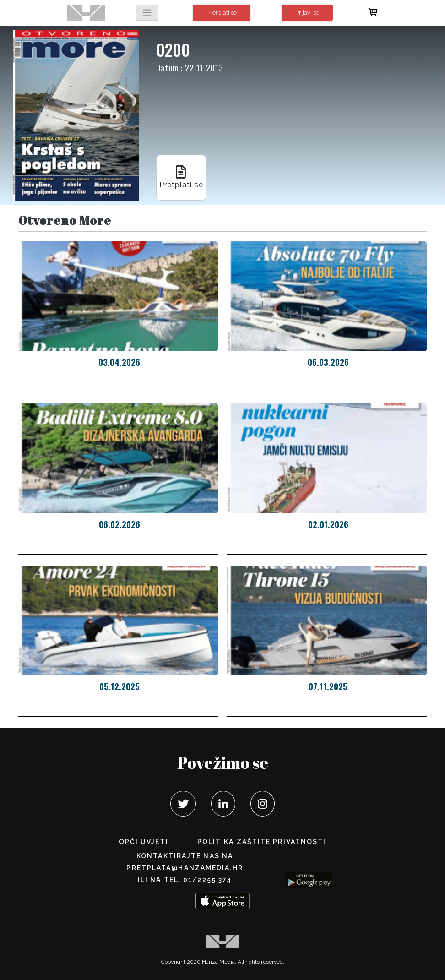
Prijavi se (307, 13)
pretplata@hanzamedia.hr (185, 868)
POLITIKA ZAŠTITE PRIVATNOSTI (262, 842)
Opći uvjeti (144, 842)
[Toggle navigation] (147, 13)
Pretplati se (222, 13)
